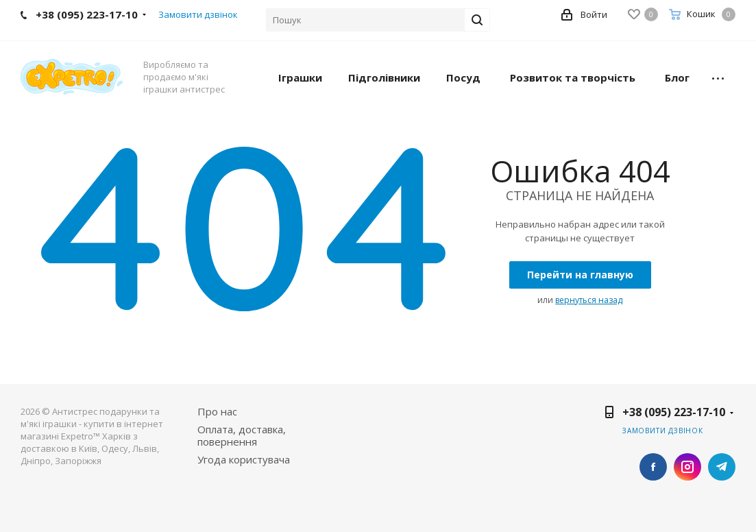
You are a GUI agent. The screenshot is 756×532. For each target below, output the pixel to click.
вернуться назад (589, 300)
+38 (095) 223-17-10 (674, 412)
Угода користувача (244, 459)
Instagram (687, 467)
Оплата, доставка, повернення (242, 435)
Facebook (653, 467)
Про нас (217, 411)
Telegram (722, 467)
